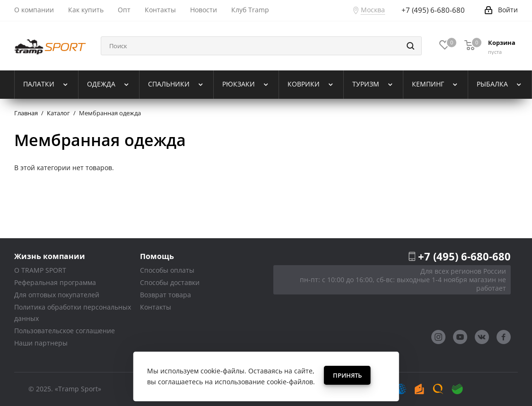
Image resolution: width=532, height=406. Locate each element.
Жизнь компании (50, 256)
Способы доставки (170, 282)
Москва (373, 10)
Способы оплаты (167, 270)
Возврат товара (166, 295)
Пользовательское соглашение (65, 331)
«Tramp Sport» (78, 389)
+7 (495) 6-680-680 (464, 256)
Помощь (157, 256)
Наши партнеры (41, 343)
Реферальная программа (55, 282)
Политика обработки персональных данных (73, 313)
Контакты (156, 307)
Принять (347, 375)
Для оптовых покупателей (57, 295)
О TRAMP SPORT (40, 270)
